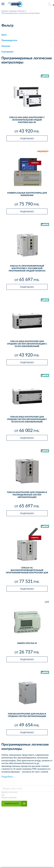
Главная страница (9, 11)
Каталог (21, 11)
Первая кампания (9, 797)
